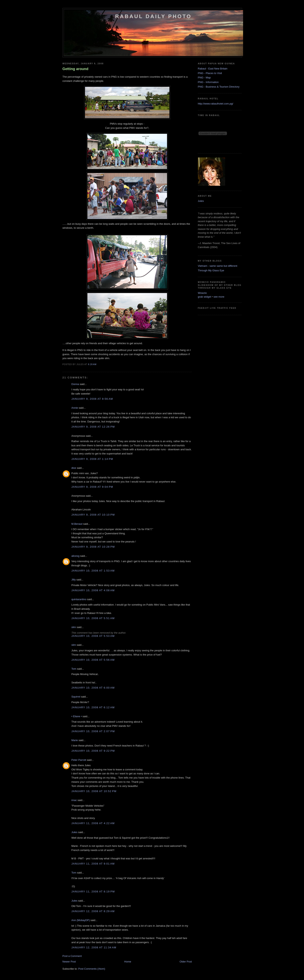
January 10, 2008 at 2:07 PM (93, 731)
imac (74, 800)
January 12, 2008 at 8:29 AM (93, 911)
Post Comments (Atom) (92, 969)
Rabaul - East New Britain (213, 69)
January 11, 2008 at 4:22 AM (93, 823)
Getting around (75, 69)
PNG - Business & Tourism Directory (219, 87)
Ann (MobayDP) (81, 920)
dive (74, 468)
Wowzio (202, 293)
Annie (75, 408)
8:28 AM (92, 364)
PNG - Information (208, 82)
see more (219, 297)
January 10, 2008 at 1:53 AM (93, 571)
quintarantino (79, 599)
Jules (74, 832)
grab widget (205, 297)
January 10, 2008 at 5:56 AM (93, 660)
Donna (75, 384)
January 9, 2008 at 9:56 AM (92, 399)
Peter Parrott (79, 760)
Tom (74, 669)
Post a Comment (72, 956)
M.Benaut (77, 524)
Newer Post (69, 962)
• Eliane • (77, 716)
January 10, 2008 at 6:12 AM (93, 707)
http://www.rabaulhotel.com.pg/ (216, 104)
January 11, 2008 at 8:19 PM (93, 892)
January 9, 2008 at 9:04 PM (92, 487)
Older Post (186, 962)
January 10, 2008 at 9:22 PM (93, 751)
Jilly (74, 580)
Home (128, 962)
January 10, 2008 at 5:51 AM (93, 618)
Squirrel (76, 697)
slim (74, 627)
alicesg (75, 556)
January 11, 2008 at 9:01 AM (93, 864)
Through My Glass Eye (211, 270)
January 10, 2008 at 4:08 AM (93, 590)
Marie (75, 740)
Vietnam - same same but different (218, 266)
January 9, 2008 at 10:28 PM (93, 547)
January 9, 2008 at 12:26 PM (93, 427)
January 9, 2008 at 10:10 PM (93, 515)
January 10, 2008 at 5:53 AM (93, 636)
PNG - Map (204, 78)
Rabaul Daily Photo (153, 16)
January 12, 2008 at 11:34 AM (94, 947)
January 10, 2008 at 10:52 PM (94, 791)
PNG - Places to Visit (210, 73)
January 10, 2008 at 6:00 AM (93, 688)
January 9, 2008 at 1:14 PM (92, 459)
